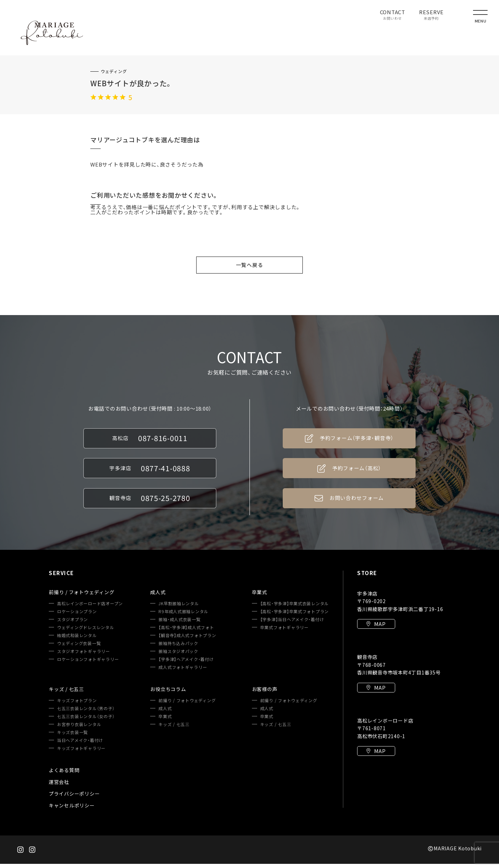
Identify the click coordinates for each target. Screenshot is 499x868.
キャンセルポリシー (72, 809)
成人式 (165, 713)
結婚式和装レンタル (77, 639)
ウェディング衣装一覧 (79, 647)
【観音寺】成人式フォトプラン (187, 639)
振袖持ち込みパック (178, 647)
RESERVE (431, 15)
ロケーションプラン (77, 616)
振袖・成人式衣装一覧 (180, 624)
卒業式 (165, 721)
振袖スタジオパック (178, 655)
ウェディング (114, 71)
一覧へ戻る (250, 265)
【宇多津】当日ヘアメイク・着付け (292, 624)
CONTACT (393, 15)
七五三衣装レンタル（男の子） (86, 713)
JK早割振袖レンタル (179, 608)
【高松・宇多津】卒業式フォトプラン (295, 616)
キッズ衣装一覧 (72, 736)
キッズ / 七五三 (174, 728)
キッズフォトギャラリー (81, 752)
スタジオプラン (72, 624)
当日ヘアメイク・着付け (80, 744)
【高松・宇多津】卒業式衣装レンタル (295, 608)
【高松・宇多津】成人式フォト (186, 632)
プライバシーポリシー (74, 798)
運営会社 (59, 786)
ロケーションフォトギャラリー (88, 663)
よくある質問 (64, 774)
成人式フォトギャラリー (183, 671)
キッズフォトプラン (77, 705)
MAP (376, 629)
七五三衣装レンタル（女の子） (86, 721)
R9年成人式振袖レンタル (183, 616)
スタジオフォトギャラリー (84, 655)
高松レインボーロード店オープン (90, 608)
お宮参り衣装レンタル (79, 728)
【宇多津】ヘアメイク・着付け (186, 663)
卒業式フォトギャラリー (284, 632)
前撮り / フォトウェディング (187, 705)
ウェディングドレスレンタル (86, 632)
